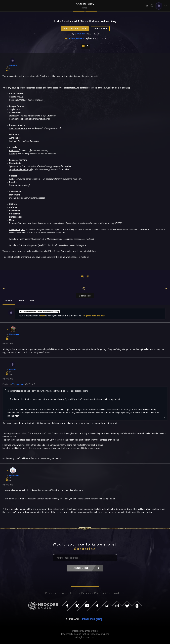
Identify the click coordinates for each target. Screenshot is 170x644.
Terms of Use (68, 593)
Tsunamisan (18, 384)
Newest (9, 300)
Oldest (21, 300)
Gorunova (80, 34)
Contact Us (116, 593)
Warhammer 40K (75, 29)
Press (50, 593)
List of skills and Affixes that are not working (39, 312)
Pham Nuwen (77, 39)
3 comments (85, 296)
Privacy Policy (93, 593)
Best (32, 300)
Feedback (101, 29)
